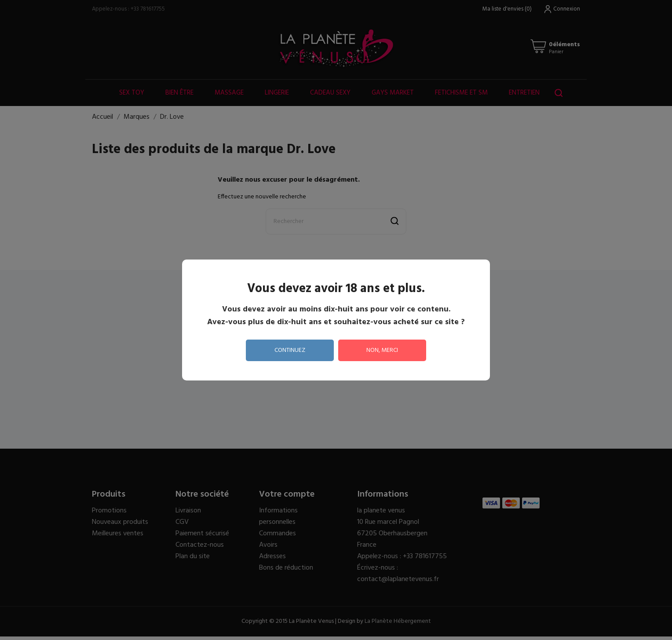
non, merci (382, 350)
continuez (290, 350)
